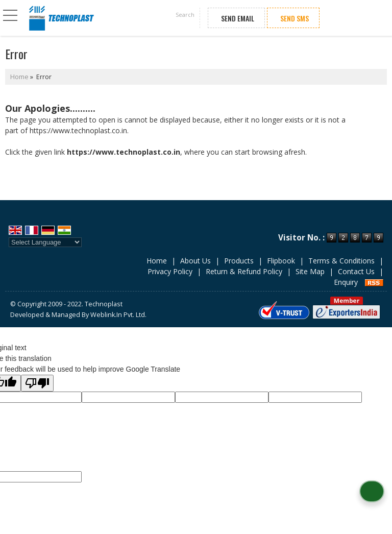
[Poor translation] (37, 383)
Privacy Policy (170, 271)
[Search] (185, 16)
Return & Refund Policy (244, 271)
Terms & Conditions (341, 261)
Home (19, 77)
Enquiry (346, 282)
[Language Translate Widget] (45, 242)
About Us (195, 261)
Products (239, 261)
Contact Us (356, 271)
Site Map (310, 271)
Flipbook (281, 261)
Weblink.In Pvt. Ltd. (118, 315)
